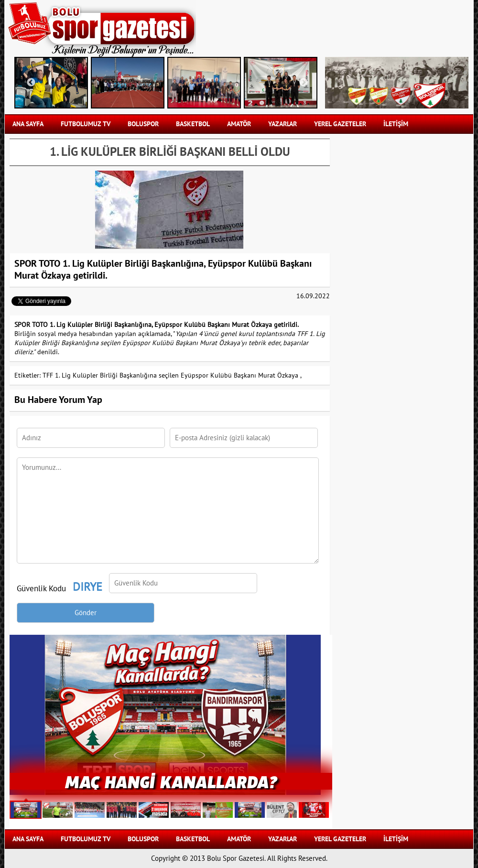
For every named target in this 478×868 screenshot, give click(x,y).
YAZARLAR (282, 124)
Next (304, 83)
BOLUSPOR (143, 124)
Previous (31, 83)
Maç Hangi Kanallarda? (171, 781)
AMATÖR (239, 124)
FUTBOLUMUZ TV (86, 124)
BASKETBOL (193, 124)
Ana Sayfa (28, 124)
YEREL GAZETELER (340, 124)
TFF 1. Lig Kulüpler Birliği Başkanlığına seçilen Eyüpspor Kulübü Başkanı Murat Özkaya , (172, 375)
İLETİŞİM (396, 124)
